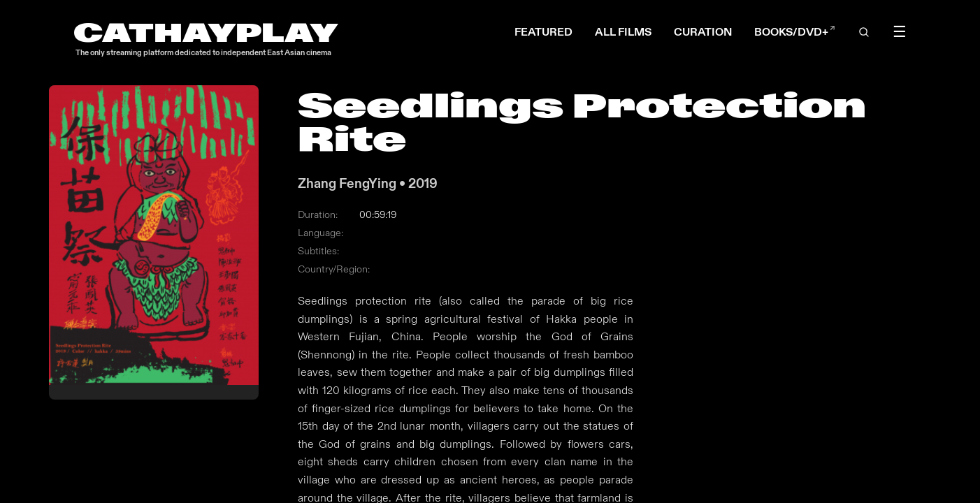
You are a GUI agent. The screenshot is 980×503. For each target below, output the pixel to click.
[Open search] (864, 32)
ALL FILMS (623, 32)
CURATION (703, 32)
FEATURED (543, 32)
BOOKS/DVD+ (795, 32)
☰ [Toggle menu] (900, 32)
